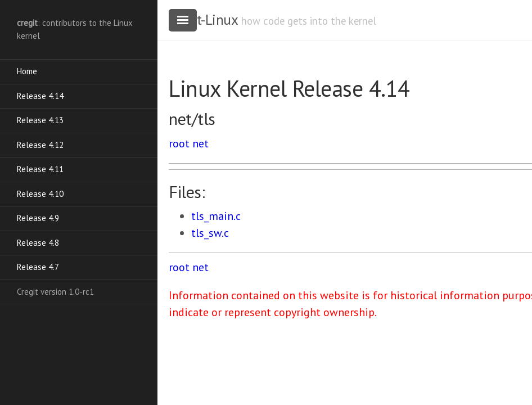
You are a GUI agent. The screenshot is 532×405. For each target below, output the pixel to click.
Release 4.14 (40, 96)
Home (27, 71)
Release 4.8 (38, 243)
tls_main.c (216, 216)
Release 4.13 (40, 120)
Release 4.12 (40, 145)
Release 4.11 (40, 169)
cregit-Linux (203, 20)
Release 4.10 (40, 194)
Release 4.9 (38, 218)
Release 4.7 (38, 267)
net (200, 143)
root (179, 143)
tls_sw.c (210, 233)
